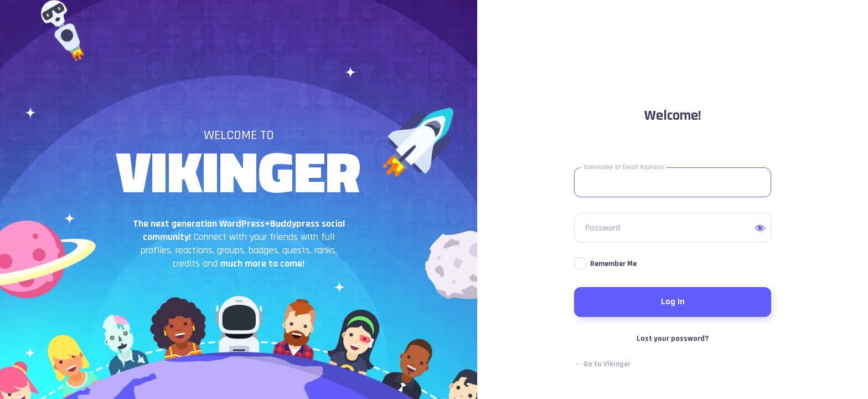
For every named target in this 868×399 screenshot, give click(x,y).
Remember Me (613, 264)
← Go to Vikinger (602, 364)
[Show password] (760, 228)
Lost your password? (673, 339)
